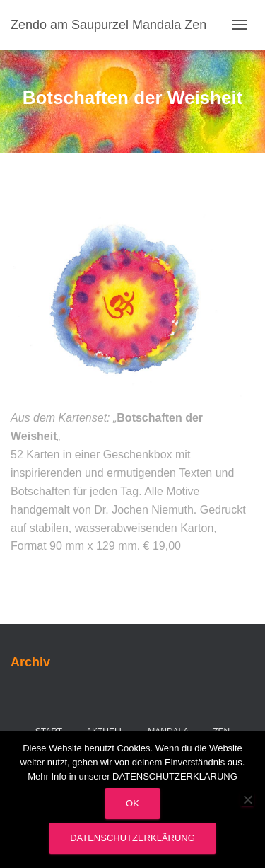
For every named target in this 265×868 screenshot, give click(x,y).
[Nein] (247, 799)
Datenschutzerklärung (132, 838)
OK (132, 803)
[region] (132, 301)
